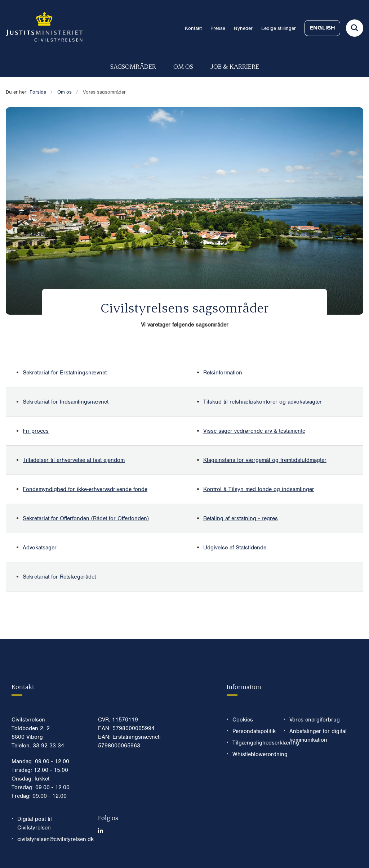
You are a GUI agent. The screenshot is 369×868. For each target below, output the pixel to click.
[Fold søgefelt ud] (355, 28)
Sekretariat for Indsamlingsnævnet (66, 402)
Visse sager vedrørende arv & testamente (254, 431)
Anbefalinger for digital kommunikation (318, 736)
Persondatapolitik (252, 731)
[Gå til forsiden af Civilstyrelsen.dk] (41, 28)
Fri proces (36, 431)
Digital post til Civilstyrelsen (35, 823)
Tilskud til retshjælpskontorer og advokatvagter (263, 402)
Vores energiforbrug (315, 720)
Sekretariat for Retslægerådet (59, 577)
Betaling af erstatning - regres (241, 518)
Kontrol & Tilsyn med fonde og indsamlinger (259, 489)
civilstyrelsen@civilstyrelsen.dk (52, 839)
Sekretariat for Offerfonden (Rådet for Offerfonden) (86, 518)
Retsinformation (223, 373)
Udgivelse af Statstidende (235, 548)
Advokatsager (40, 548)
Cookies (243, 720)
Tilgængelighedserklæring (252, 743)
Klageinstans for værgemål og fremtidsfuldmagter (265, 460)
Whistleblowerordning (252, 754)
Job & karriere (235, 66)
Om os (183, 66)
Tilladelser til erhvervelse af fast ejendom (74, 460)
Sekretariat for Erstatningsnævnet (65, 373)
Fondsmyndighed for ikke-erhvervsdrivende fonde (85, 489)
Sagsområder (133, 66)
